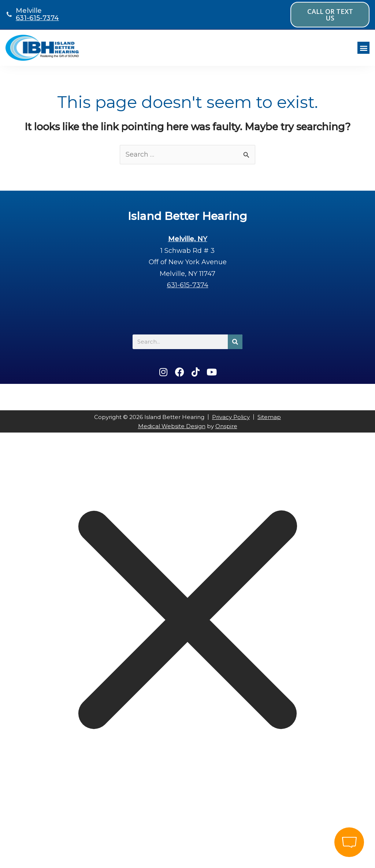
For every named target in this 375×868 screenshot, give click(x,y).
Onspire (226, 426)
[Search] (235, 342)
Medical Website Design (172, 426)
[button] (363, 48)
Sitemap (269, 417)
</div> (55, 838)
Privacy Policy (231, 417)
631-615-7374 (37, 18)
